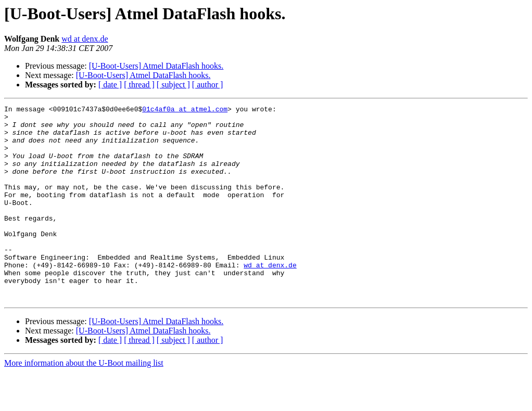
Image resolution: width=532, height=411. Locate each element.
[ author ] (208, 85)
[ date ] (110, 85)
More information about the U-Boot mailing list (84, 402)
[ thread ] (139, 85)
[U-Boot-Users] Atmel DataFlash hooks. (156, 66)
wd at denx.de (85, 39)
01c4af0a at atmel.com (185, 110)
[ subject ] (173, 85)
